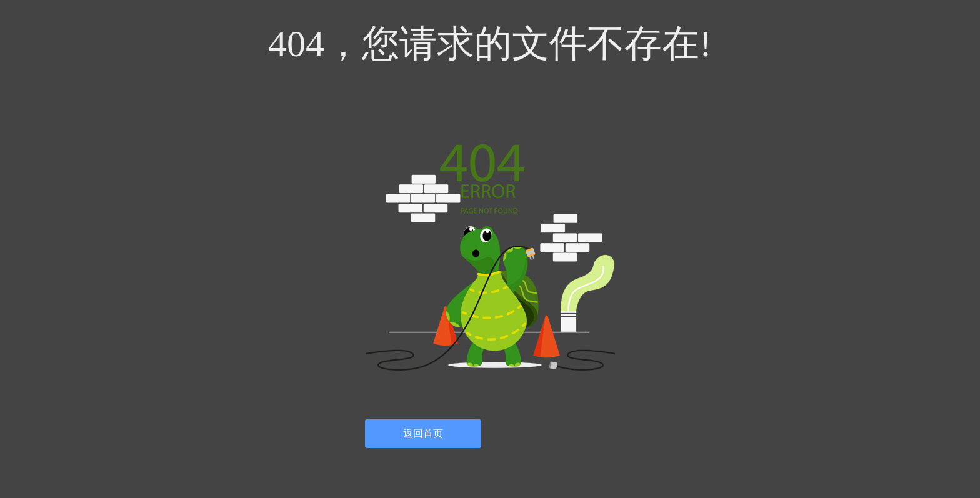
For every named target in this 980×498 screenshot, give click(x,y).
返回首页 (423, 433)
